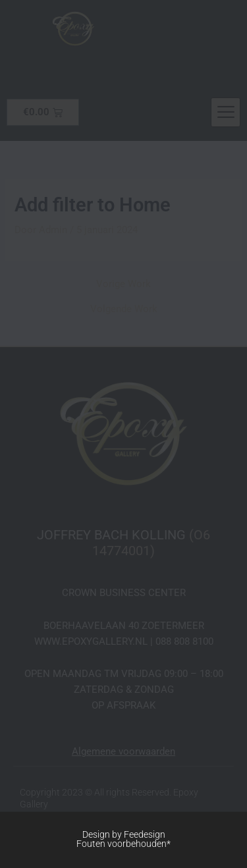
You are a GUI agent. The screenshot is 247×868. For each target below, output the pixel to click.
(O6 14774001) (151, 543)
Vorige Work (123, 284)
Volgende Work (124, 309)
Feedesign (145, 834)
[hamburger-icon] (226, 112)
